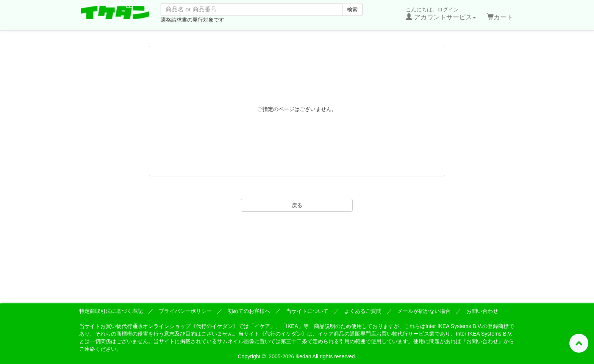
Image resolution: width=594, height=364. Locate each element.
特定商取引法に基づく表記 (111, 311)
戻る (297, 205)
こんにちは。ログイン (441, 14)
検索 (352, 9)
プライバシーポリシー (185, 311)
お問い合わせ (482, 311)
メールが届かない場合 (424, 311)
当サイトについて (307, 311)
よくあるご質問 (363, 311)
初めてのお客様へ (249, 311)
